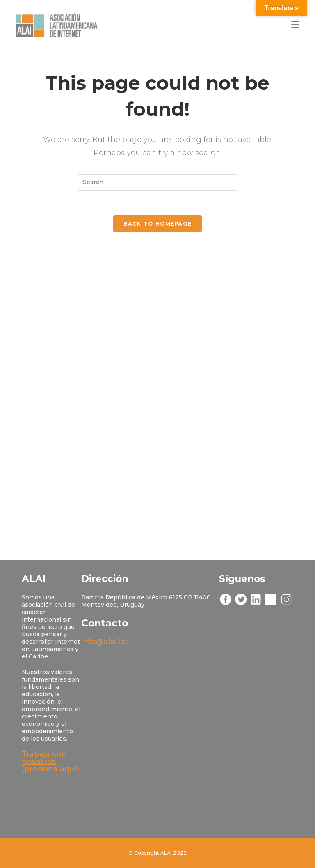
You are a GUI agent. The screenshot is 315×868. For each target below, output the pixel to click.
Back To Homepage (158, 223)
